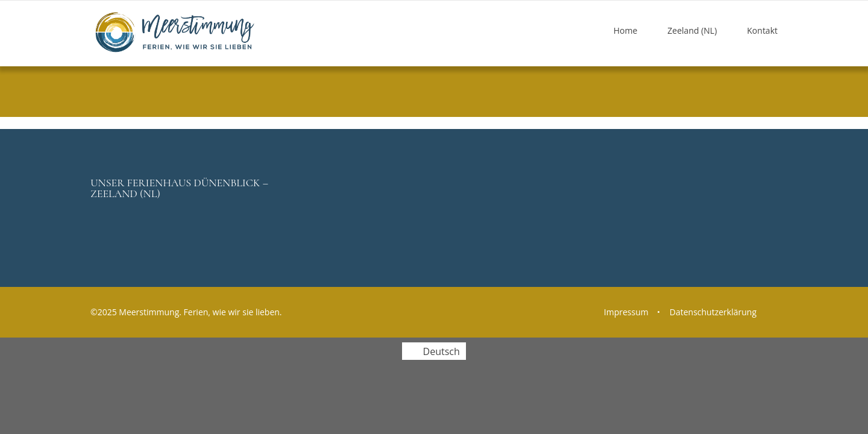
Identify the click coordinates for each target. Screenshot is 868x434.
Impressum (626, 312)
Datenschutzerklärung (713, 312)
